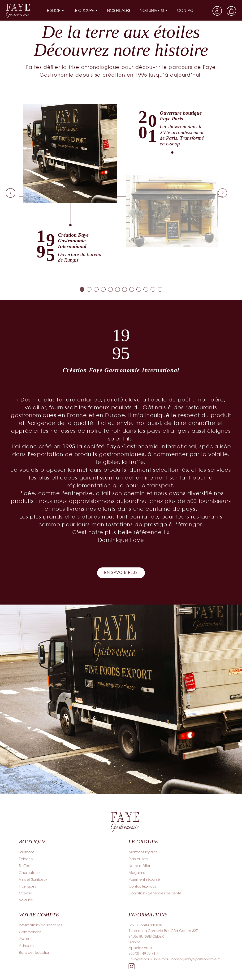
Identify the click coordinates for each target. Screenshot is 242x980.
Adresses (26, 946)
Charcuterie (29, 873)
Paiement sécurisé (144, 880)
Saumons (27, 852)
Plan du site (138, 859)
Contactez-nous (142, 887)
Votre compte (39, 915)
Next (223, 193)
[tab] (82, 289)
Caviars (25, 893)
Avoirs (24, 939)
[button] (121, 573)
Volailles (26, 900)
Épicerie (26, 859)
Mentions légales (143, 852)
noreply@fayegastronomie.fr (196, 959)
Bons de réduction (35, 953)
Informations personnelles (41, 925)
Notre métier (139, 866)
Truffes (24, 866)
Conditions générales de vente (155, 893)
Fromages (27, 887)
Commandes (30, 932)
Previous (10, 193)
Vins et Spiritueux (33, 880)
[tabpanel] (70, 184)
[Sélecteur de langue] (203, 11)
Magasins (137, 873)
